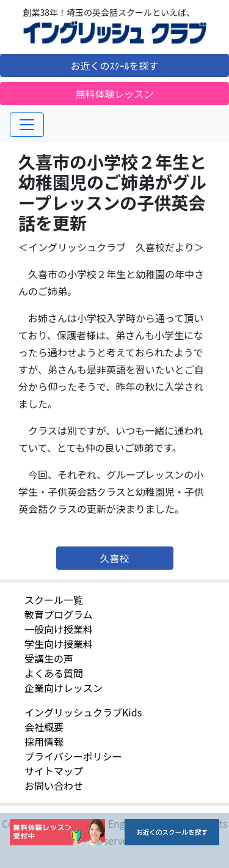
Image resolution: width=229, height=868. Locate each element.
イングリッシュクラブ (115, 33)
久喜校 (114, 558)
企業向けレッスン (64, 688)
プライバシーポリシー (73, 756)
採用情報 (44, 741)
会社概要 (44, 727)
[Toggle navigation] (27, 125)
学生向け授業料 (59, 644)
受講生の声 (49, 658)
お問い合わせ (54, 785)
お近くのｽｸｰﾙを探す (114, 65)
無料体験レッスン (114, 94)
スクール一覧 (54, 600)
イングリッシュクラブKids (83, 712)
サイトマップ (54, 771)
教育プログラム (59, 614)
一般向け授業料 (59, 629)
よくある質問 (54, 673)
